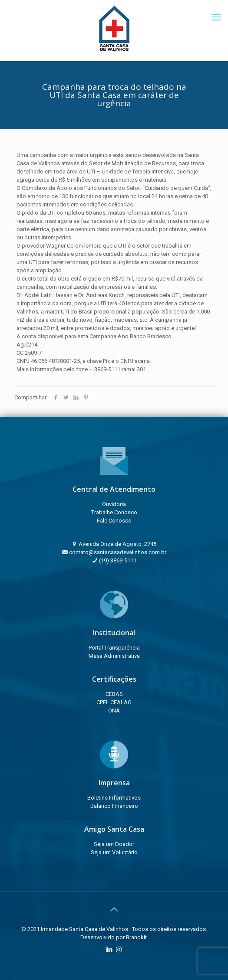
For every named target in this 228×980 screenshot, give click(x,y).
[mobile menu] (216, 17)
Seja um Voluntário (114, 852)
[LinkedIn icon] (110, 950)
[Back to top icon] (114, 909)
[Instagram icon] (119, 950)
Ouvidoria (114, 504)
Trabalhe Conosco (114, 512)
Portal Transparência (114, 648)
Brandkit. (137, 937)
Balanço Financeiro (114, 806)
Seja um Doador (114, 844)
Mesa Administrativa (114, 656)
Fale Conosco (114, 521)
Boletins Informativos (114, 798)
